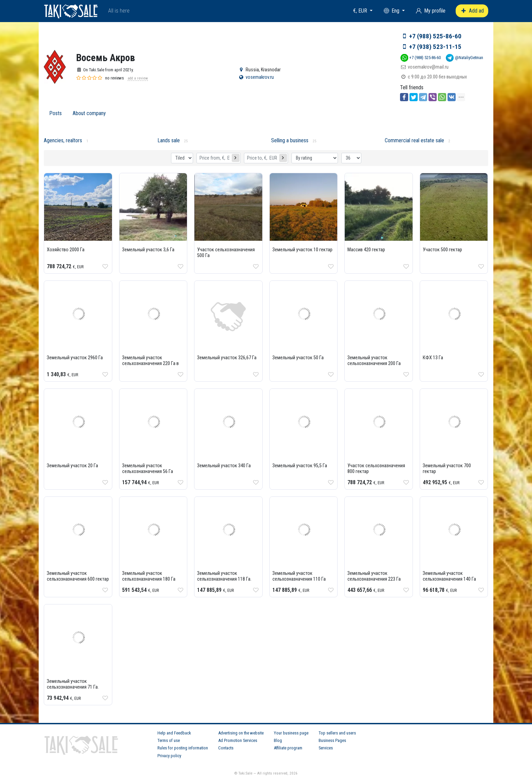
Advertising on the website (241, 733)
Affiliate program (288, 748)
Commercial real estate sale (414, 140)
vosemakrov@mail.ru (428, 67)
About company (89, 113)
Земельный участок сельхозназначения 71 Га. (73, 684)
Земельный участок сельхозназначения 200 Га (374, 361)
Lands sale (169, 140)
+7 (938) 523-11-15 (435, 47)
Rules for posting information (183, 748)
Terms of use (169, 740)
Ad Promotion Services (238, 740)
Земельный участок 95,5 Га (300, 466)
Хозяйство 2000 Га (66, 250)
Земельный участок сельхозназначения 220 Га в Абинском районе (150, 363)
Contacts (226, 748)
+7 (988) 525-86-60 (435, 36)
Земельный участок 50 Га (298, 358)
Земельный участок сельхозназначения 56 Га (148, 469)
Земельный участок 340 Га (224, 466)
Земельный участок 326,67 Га (227, 358)
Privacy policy (169, 756)
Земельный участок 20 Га (72, 466)
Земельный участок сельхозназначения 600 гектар (78, 576)
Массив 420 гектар (366, 250)
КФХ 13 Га (433, 358)
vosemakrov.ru (260, 77)
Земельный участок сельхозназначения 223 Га (374, 576)
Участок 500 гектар (442, 250)
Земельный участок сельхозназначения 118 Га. (224, 576)
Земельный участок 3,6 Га (148, 250)
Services (326, 748)
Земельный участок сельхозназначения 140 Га (449, 576)
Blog (278, 740)
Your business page (291, 733)
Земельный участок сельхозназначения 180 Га (149, 576)
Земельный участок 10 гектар (302, 250)
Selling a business (290, 140)
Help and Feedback (174, 733)
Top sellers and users (337, 733)
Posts (55, 113)
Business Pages (332, 740)
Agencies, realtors (63, 140)
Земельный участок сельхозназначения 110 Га (299, 576)
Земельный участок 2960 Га (75, 358)
